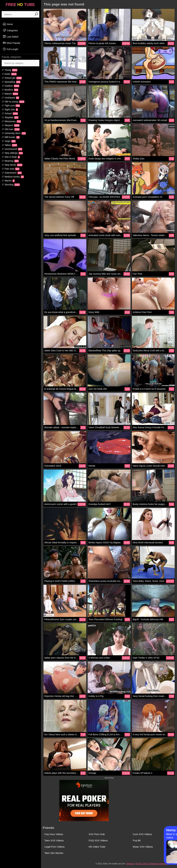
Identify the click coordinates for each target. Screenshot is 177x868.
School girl (12, 78)
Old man (11, 129)
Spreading (11, 82)
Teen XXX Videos (54, 840)
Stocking (11, 185)
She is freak (11, 157)
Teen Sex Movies (54, 853)
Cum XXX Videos (142, 834)
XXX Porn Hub (97, 834)
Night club (10, 109)
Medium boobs (13, 177)
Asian (9, 74)
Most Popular (11, 43)
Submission (12, 173)
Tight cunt (11, 106)
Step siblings (12, 153)
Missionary (11, 121)
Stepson (11, 125)
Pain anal (11, 169)
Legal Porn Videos (54, 847)
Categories (10, 30)
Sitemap (130, 864)
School (10, 113)
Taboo (9, 145)
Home (8, 24)
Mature (10, 94)
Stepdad (10, 117)
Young (9, 70)
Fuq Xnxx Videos (54, 834)
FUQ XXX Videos (98, 840)
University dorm (14, 133)
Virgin (9, 141)
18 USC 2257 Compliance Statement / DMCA (155, 864)
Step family (12, 165)
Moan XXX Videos (143, 847)
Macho (8, 181)
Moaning (10, 161)
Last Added (10, 37)
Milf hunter (11, 137)
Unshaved (10, 98)
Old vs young (13, 102)
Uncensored (12, 149)
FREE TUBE (20, 5)
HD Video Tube (97, 847)
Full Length (10, 49)
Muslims (10, 90)
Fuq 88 (137, 840)
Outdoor (10, 86)
